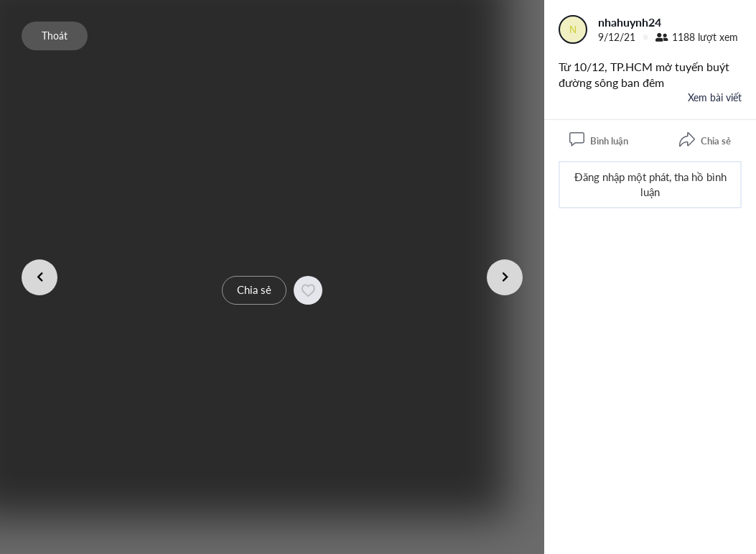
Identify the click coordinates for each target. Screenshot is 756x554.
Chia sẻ (254, 290)
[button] (308, 290)
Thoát (55, 36)
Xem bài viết (715, 97)
